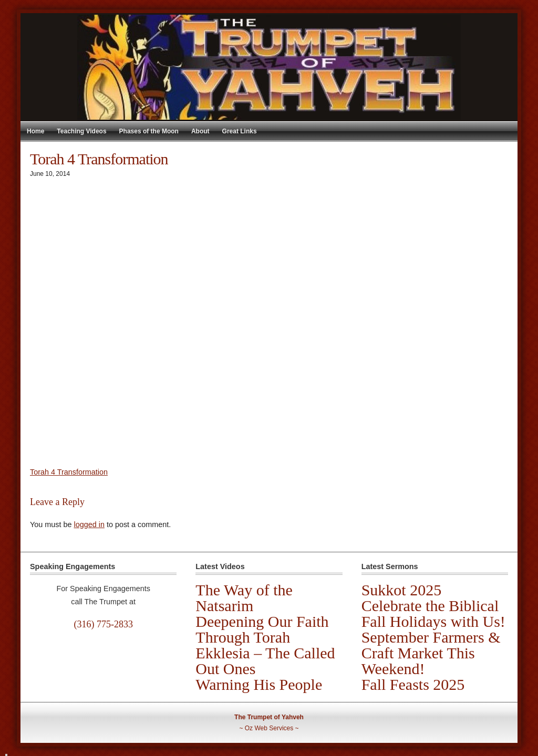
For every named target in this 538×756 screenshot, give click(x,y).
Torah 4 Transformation (69, 472)
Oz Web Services (269, 728)
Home (35, 131)
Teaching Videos (81, 131)
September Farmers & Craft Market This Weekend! (431, 653)
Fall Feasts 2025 (413, 684)
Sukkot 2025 (402, 590)
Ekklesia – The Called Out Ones (265, 661)
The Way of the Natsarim (244, 598)
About (200, 131)
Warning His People (259, 684)
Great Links (240, 131)
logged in (89, 524)
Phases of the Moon (149, 131)
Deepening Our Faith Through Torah (262, 629)
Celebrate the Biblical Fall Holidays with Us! (433, 613)
